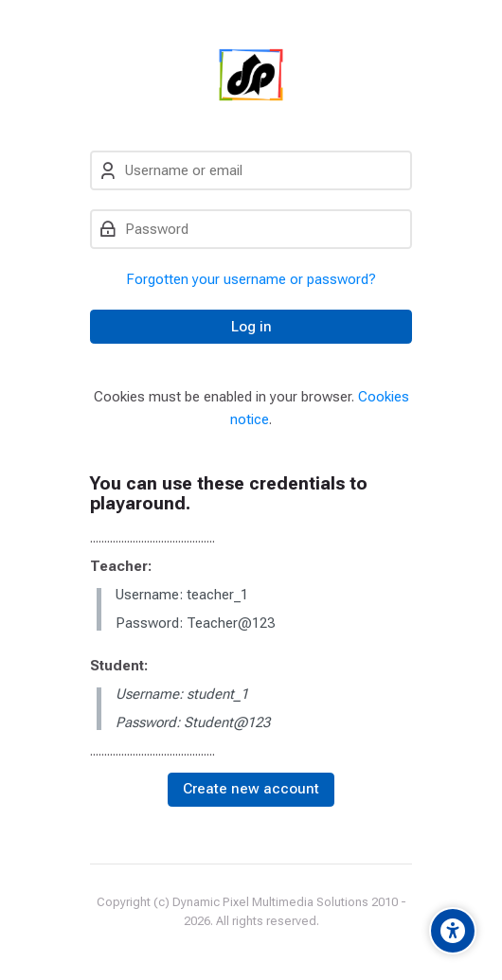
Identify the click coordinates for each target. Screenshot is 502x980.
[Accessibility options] (453, 931)
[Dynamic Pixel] (251, 75)
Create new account (251, 789)
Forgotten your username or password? (251, 279)
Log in (251, 327)
